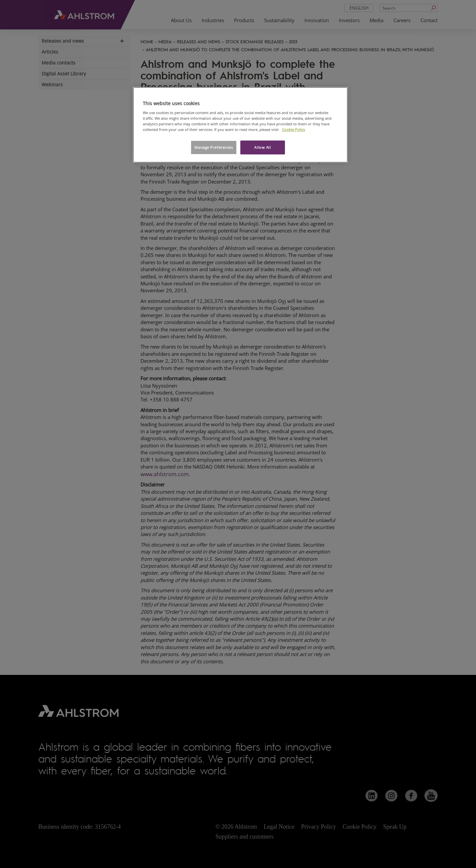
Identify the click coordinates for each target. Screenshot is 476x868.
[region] (240, 125)
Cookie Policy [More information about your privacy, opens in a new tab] (294, 129)
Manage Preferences (214, 147)
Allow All (262, 147)
